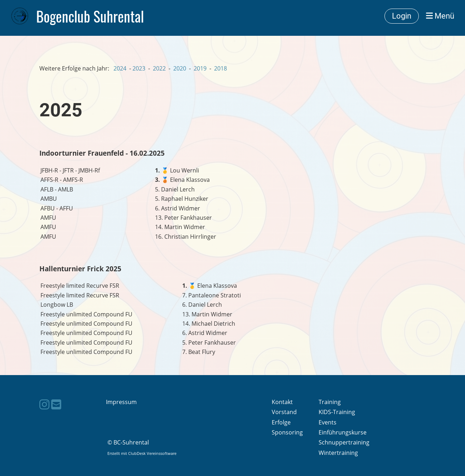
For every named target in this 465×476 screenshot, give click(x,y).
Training (330, 402)
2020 (180, 68)
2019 (200, 68)
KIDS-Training (337, 412)
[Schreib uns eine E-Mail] (56, 404)
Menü (440, 16)
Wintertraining (338, 453)
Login (402, 16)
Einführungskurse (343, 432)
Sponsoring (287, 432)
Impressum (121, 402)
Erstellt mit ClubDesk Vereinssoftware (142, 453)
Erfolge (281, 422)
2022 (159, 68)
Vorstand (284, 412)
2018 (221, 68)
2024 (120, 68)
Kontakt (282, 402)
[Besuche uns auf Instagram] (44, 404)
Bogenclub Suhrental (90, 16)
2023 (139, 68)
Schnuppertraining (344, 442)
